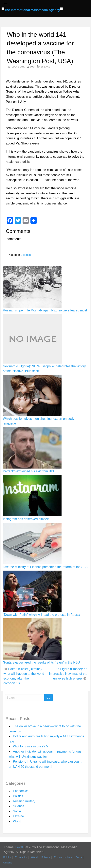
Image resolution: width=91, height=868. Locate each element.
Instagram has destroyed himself (26, 519)
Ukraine (18, 816)
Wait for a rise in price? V (31, 746)
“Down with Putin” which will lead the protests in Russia (42, 615)
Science (46, 67)
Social (17, 811)
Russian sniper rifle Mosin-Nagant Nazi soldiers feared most (45, 310)
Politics (18, 796)
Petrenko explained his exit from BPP (29, 471)
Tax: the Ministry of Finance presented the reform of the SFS (45, 567)
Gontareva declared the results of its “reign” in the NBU (42, 662)
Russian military (24, 801)
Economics (21, 791)
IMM (32, 67)
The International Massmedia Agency (32, 10)
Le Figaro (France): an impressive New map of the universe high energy (68, 674)
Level (19, 847)
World (17, 821)
